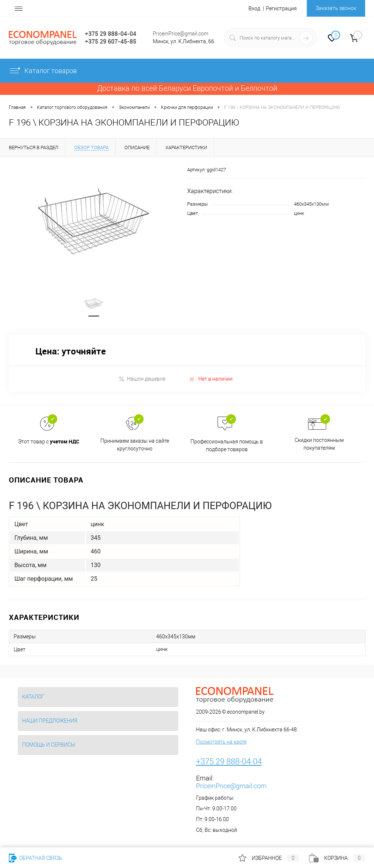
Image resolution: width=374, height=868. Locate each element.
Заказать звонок (336, 8)
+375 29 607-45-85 (111, 41)
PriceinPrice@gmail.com (181, 34)
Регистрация (281, 8)
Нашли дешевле (142, 379)
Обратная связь (36, 858)
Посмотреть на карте (221, 742)
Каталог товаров (43, 71)
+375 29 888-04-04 (111, 34)
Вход (254, 8)
